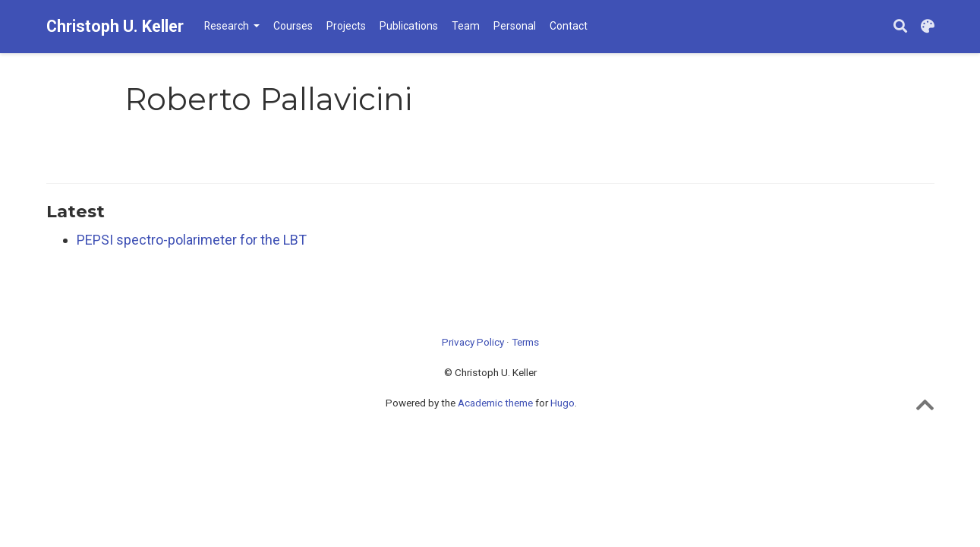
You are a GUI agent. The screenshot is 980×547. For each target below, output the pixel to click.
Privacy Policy (473, 342)
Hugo (562, 403)
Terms (525, 342)
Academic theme (495, 403)
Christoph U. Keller (115, 26)
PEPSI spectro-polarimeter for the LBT (192, 240)
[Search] (900, 27)
